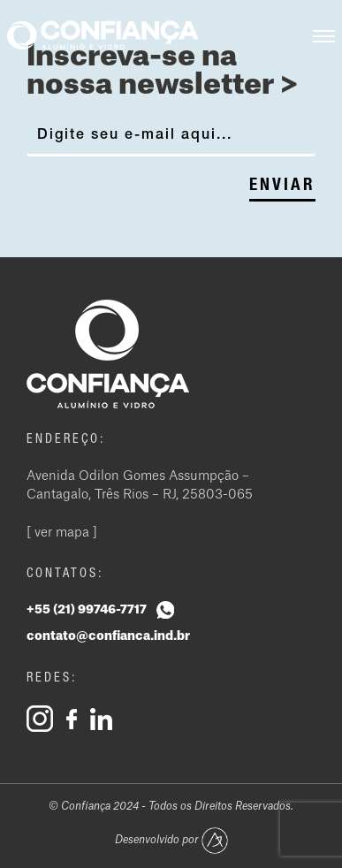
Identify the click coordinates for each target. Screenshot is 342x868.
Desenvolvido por (171, 841)
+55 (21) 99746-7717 (100, 610)
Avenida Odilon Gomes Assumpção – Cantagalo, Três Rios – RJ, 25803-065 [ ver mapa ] (140, 505)
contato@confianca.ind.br (108, 636)
